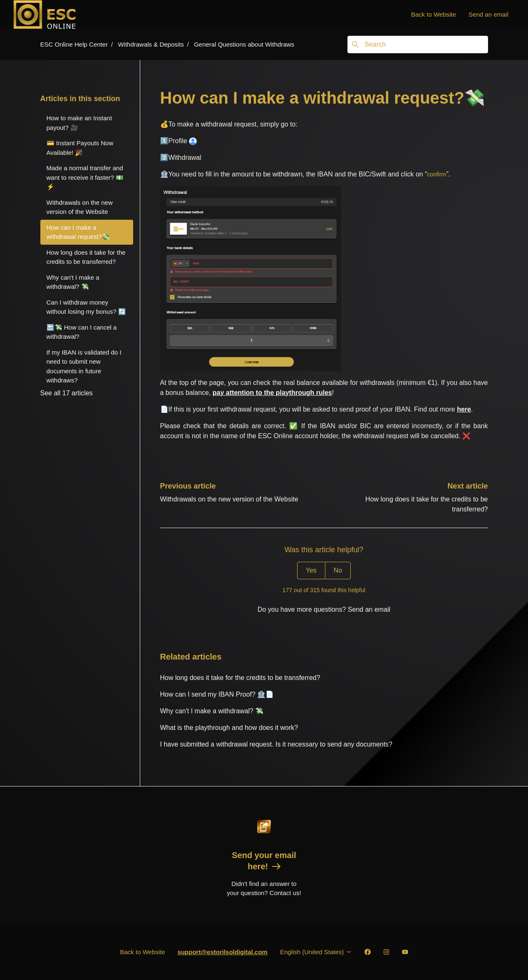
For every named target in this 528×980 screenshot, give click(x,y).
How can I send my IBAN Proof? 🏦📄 (217, 694)
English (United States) (316, 952)
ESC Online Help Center (74, 44)
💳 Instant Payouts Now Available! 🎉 (80, 148)
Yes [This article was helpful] (311, 570)
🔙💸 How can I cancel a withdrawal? (82, 332)
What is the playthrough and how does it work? (229, 728)
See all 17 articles (67, 393)
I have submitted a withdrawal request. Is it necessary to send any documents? (276, 744)
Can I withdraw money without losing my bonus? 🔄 (87, 307)
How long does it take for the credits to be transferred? (240, 678)
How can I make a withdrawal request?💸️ (78, 232)
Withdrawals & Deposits (151, 44)
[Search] (418, 45)
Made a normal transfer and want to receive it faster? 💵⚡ (85, 177)
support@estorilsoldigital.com (223, 952)
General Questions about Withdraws (244, 44)
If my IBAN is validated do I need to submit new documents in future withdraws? (84, 366)
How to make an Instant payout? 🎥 (79, 123)
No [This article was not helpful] (338, 570)
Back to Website (434, 14)
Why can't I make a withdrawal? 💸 (212, 711)
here (464, 409)
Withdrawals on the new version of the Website (229, 499)
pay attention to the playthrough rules (272, 393)
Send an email (488, 14)
